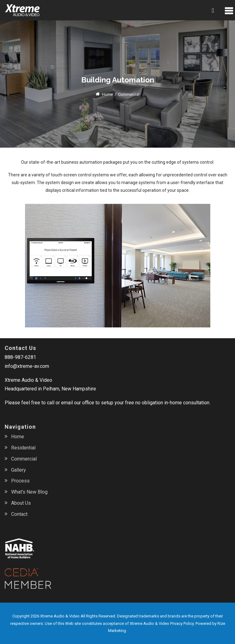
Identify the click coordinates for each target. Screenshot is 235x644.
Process (20, 481)
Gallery (19, 470)
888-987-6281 (20, 357)
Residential (23, 448)
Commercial (24, 459)
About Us (21, 503)
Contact (19, 514)
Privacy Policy (182, 623)
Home (107, 94)
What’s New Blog (29, 492)
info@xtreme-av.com (27, 366)
